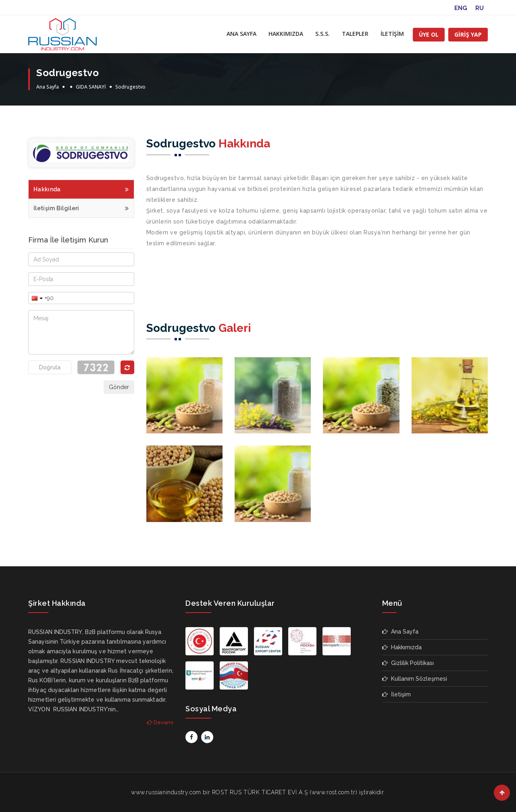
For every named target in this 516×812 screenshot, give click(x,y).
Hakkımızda (402, 647)
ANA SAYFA (241, 34)
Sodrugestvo (130, 87)
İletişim (396, 694)
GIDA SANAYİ (91, 87)
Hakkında (81, 188)
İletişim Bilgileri (81, 207)
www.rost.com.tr (334, 792)
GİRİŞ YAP (468, 34)
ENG (461, 8)
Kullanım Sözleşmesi (415, 679)
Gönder (119, 387)
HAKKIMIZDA (286, 34)
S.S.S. (322, 34)
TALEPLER (355, 34)
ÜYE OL (429, 34)
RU (480, 8)
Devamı (160, 722)
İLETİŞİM (392, 34)
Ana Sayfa (48, 87)
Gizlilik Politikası (408, 663)
